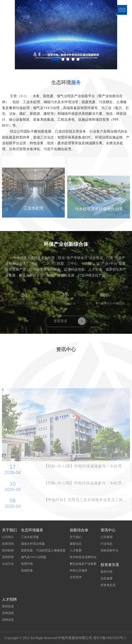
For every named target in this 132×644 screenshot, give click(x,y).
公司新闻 (107, 537)
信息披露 (107, 578)
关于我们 (76, 537)
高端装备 (27, 570)
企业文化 (8, 564)
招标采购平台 (110, 550)
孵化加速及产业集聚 (83, 564)
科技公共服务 (79, 570)
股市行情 (107, 572)
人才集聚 (76, 550)
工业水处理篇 (30, 537)
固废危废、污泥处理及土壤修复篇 (43, 550)
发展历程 (8, 544)
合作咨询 (76, 577)
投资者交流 (108, 585)
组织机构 (8, 550)
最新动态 (76, 544)
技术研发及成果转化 (83, 557)
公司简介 (8, 537)
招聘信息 (8, 620)
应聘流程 (8, 613)
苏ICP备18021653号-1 (110, 638)
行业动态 (107, 544)
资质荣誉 (8, 557)
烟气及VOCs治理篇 (34, 557)
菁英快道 (8, 606)
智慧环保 (27, 564)
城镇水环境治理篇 (33, 544)
